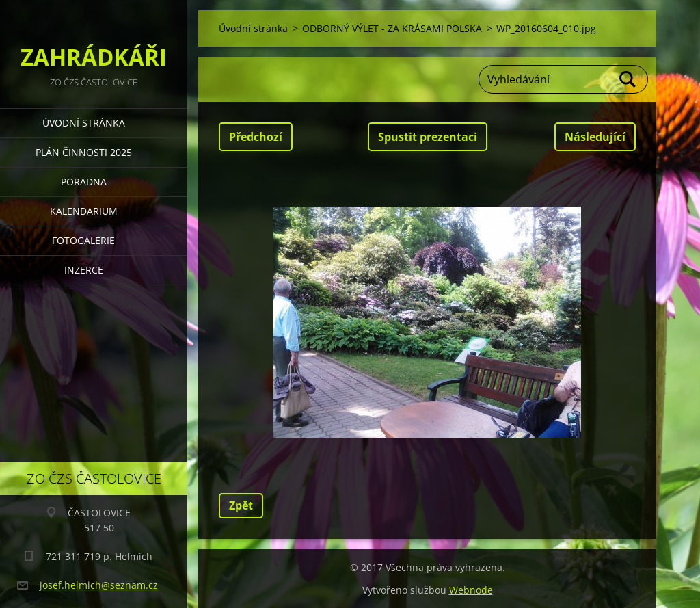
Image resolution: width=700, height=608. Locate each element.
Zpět (241, 505)
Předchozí (256, 137)
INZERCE (84, 270)
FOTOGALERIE (83, 240)
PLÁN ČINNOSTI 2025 (84, 152)
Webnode (471, 590)
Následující (595, 137)
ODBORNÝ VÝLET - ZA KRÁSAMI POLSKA (392, 28)
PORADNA (84, 182)
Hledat (628, 79)
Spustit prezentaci (428, 137)
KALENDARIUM (84, 211)
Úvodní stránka (84, 123)
